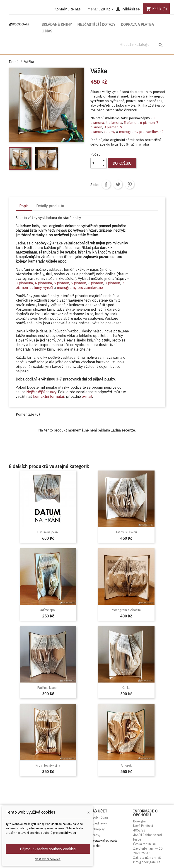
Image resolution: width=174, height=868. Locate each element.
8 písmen (111, 127)
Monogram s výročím (126, 610)
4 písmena (114, 123)
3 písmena (24, 283)
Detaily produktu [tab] (50, 206)
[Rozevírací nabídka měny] (107, 10)
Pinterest (130, 184)
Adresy (95, 835)
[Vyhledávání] (141, 44)
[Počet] (96, 163)
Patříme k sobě (48, 688)
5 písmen (131, 123)
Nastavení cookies (48, 859)
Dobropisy (98, 829)
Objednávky (99, 823)
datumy (110, 132)
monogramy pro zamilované (141, 132)
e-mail (87, 396)
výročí (49, 288)
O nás (47, 31)
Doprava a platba (137, 24)
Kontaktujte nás (68, 9)
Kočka (126, 688)
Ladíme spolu (48, 610)
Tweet (118, 184)
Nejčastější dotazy (96, 24)
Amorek (126, 766)
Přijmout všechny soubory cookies (48, 849)
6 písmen (147, 123)
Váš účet (99, 811)
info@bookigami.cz (147, 862)
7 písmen (95, 283)
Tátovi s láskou (126, 532)
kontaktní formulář (49, 396)
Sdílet (106, 184)
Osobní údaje (99, 817)
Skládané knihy (57, 24)
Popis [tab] (24, 206)
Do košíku (122, 163)
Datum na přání (48, 532)
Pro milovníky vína (48, 766)
